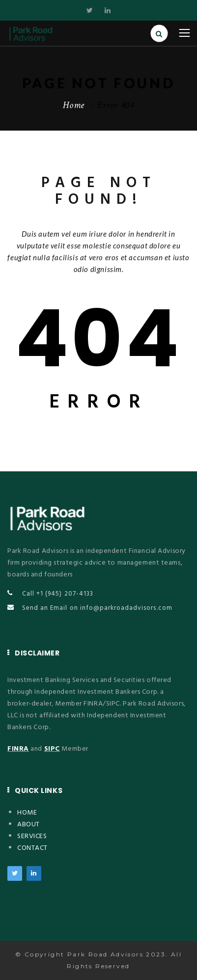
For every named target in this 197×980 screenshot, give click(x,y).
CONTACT (32, 848)
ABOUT (28, 825)
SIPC (52, 749)
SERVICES (32, 836)
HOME (27, 813)
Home (74, 105)
